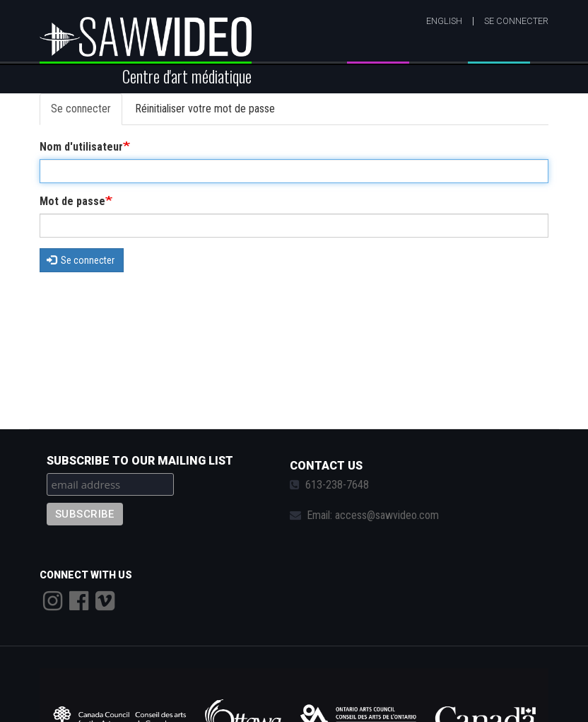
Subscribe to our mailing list (140, 461)
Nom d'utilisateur (81, 147)
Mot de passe (72, 201)
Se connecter (516, 21)
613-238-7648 (337, 485)
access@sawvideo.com (387, 515)
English (444, 21)
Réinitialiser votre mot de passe (205, 109)
